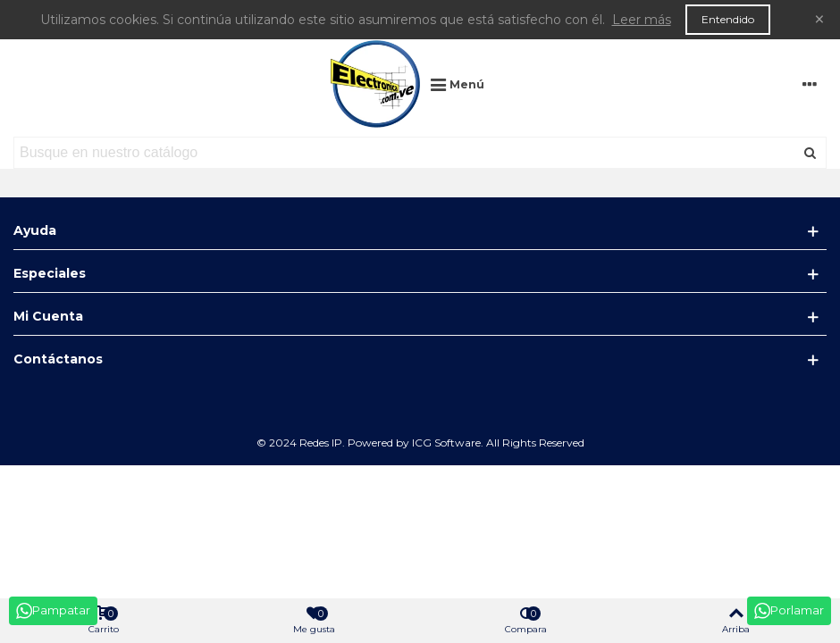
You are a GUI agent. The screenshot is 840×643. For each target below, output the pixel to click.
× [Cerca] (819, 19)
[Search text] (405, 153)
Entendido (728, 19)
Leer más (642, 20)
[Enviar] (811, 153)
